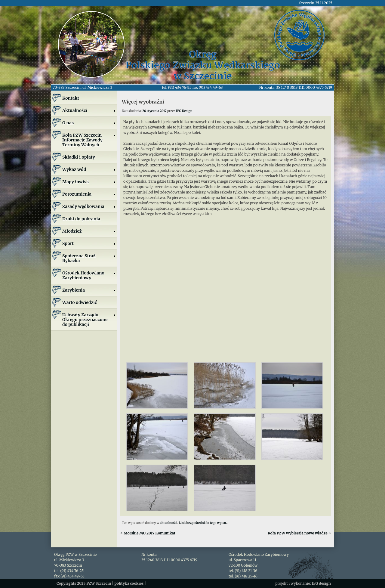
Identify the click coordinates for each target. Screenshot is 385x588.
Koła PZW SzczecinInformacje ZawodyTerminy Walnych (89, 140)
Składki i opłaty (79, 157)
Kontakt (71, 98)
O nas (89, 123)
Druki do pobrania (81, 219)
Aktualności (89, 110)
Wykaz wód (89, 169)
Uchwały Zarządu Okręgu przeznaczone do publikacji (89, 320)
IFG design (321, 583)
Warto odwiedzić (80, 302)
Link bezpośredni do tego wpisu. (203, 523)
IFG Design (184, 111)
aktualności (169, 523)
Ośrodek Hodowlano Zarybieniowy (89, 275)
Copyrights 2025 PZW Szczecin (84, 583)
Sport (89, 243)
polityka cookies (129, 583)
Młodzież (89, 231)
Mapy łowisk (89, 182)
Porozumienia (89, 194)
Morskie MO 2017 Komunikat (148, 533)
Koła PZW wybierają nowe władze (299, 533)
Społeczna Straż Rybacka (89, 258)
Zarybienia (89, 290)
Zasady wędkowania (89, 206)
